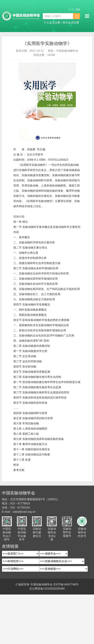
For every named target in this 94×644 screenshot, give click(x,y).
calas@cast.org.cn (24, 512)
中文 (71, 10)
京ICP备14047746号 (66, 584)
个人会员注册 (52, 22)
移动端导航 (87, 16)
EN (78, 10)
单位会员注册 (71, 22)
